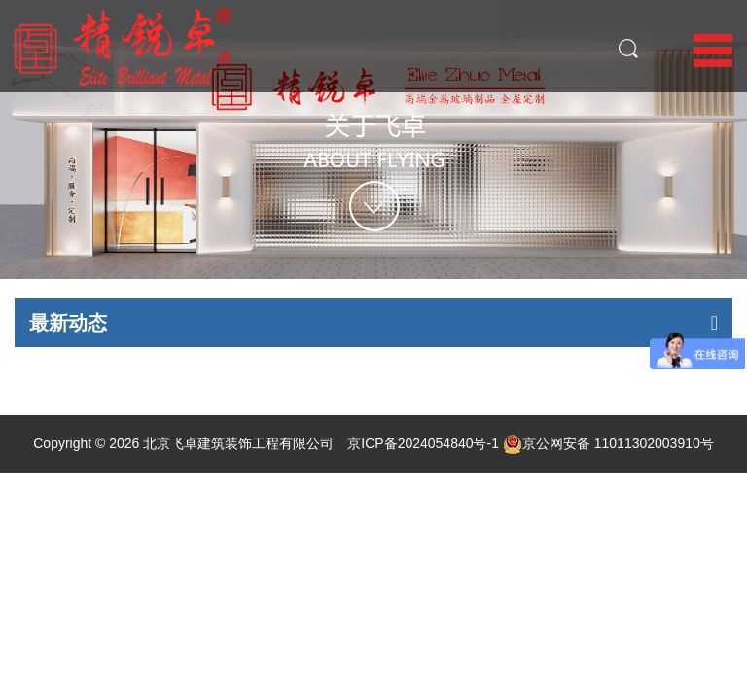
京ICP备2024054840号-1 (423, 443)
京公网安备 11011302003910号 (608, 443)
